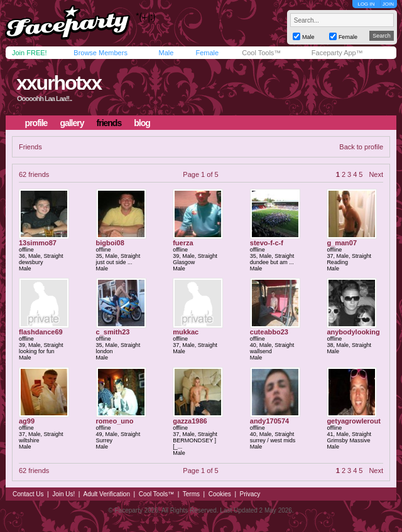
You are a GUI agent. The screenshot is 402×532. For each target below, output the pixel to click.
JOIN (388, 4)
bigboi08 (110, 243)
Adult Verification (106, 494)
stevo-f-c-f (267, 243)
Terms (191, 494)
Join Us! (63, 494)
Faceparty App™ (337, 53)
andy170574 (269, 421)
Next (376, 174)
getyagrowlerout (354, 421)
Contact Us (28, 494)
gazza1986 (190, 421)
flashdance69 (41, 332)
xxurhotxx (59, 83)
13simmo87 (38, 243)
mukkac (186, 332)
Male (166, 53)
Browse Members (100, 53)
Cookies (220, 494)
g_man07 (342, 243)
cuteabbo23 (269, 332)
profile (36, 123)
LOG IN (366, 4)
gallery (72, 123)
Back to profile (361, 147)
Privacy (250, 494)
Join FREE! (30, 53)
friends (109, 123)
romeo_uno (115, 421)
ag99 (27, 421)
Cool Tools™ (261, 53)
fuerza (183, 243)
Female (207, 53)
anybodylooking (353, 332)
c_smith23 (113, 332)
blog (142, 123)
